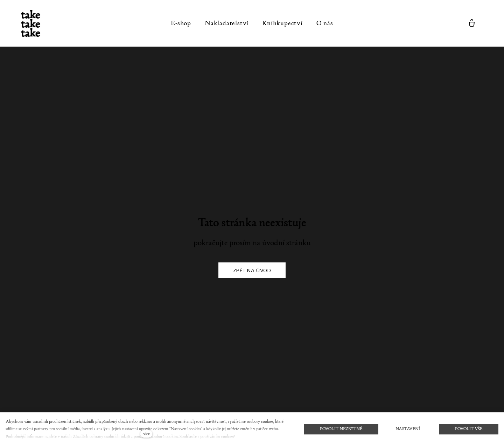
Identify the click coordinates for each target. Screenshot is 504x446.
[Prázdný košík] (472, 23)
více (146, 434)
